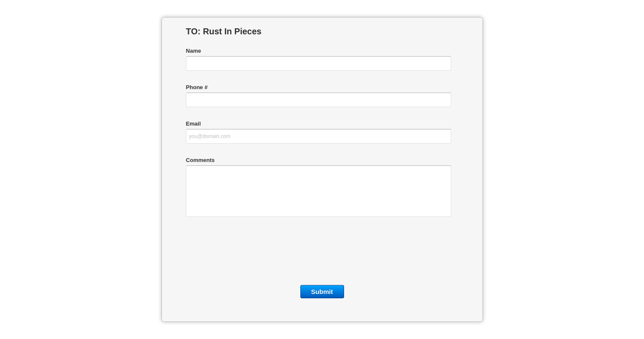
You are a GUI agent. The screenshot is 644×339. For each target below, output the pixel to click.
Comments (200, 160)
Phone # (197, 87)
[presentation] (322, 253)
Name (193, 51)
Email (193, 124)
